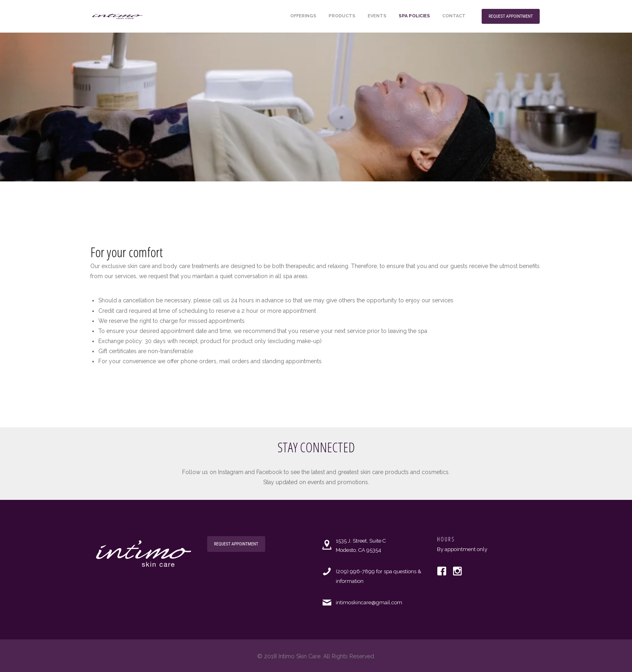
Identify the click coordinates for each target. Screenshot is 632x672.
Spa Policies (414, 16)
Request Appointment (511, 16)
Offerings (303, 16)
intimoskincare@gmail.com (369, 602)
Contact (454, 16)
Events (377, 16)
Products (342, 16)
